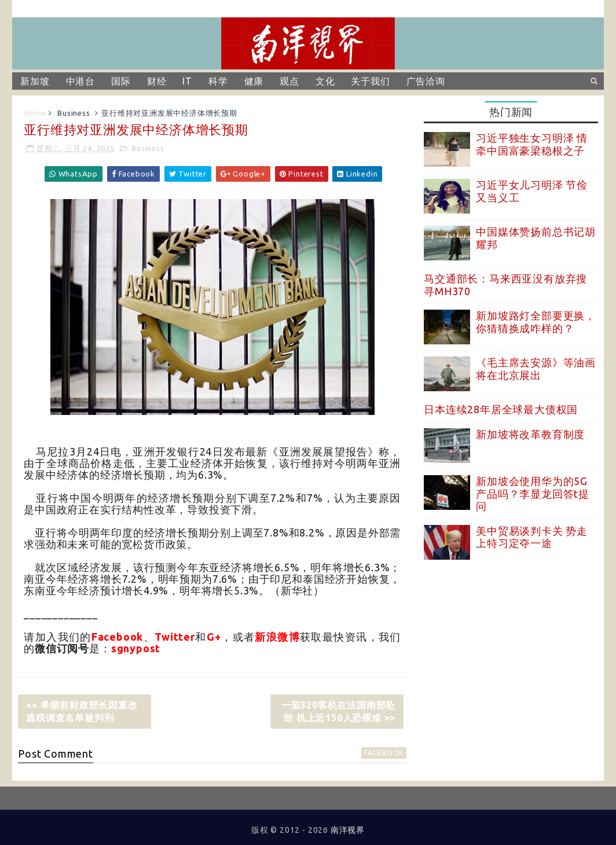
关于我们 (370, 81)
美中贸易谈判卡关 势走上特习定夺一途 (532, 537)
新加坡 (35, 81)
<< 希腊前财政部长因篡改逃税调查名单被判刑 (82, 711)
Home (35, 113)
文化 (325, 81)
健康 (254, 81)
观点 (289, 81)
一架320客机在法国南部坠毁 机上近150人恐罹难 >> (338, 711)
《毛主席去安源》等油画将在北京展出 (536, 369)
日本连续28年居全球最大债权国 (501, 409)
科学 (218, 81)
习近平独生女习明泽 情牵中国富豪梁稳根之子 (532, 144)
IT (187, 81)
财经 (157, 81)
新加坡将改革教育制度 (530, 434)
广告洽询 (426, 81)
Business (74, 113)
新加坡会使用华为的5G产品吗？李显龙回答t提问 (533, 493)
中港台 (80, 81)
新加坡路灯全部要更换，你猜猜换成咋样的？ (536, 322)
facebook (384, 753)
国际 (121, 81)
